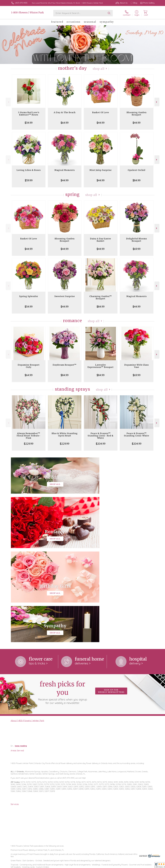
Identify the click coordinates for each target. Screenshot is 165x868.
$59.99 (29, 180)
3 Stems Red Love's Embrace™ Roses (29, 114)
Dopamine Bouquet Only (29, 366)
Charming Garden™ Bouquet (101, 297)
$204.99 (101, 444)
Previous (8, 102)
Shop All (99, 69)
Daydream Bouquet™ (65, 365)
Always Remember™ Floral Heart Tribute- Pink (29, 436)
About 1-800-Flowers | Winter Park (27, 626)
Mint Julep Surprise (101, 170)
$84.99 (137, 180)
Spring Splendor (29, 296)
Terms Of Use (104, 866)
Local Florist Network (134, 866)
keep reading (21, 652)
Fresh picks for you (62, 598)
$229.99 (29, 444)
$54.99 (29, 307)
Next (157, 102)
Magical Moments (65, 170)
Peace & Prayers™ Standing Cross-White (137, 435)
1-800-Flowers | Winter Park (28, 13)
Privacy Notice (118, 866)
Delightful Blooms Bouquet (137, 240)
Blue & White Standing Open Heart (65, 435)
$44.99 (101, 123)
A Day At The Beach (65, 112)
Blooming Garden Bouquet (137, 114)
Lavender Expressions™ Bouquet (101, 366)
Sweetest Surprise (65, 296)
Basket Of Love (101, 112)
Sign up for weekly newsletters (111, 597)
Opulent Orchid (137, 170)
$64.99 (65, 123)
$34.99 (29, 123)
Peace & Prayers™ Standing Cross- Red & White (101, 436)
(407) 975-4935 (21, 3)
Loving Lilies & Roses (29, 170)
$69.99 (137, 249)
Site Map (148, 866)
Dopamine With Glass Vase (137, 366)
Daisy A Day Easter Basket (101, 240)
